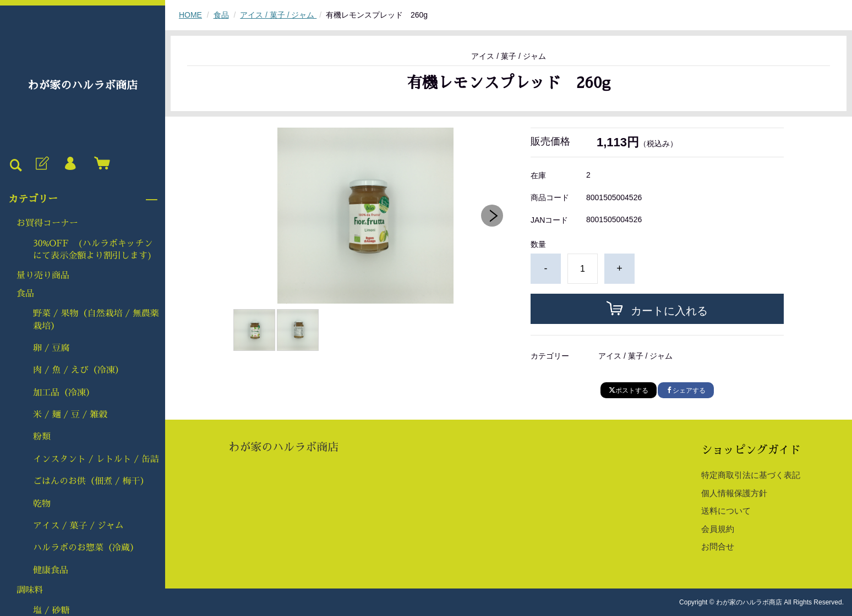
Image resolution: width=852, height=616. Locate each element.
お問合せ (718, 546)
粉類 (42, 437)
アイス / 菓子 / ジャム (78, 526)
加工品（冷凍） (64, 393)
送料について (726, 511)
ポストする (629, 391)
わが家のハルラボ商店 (83, 85)
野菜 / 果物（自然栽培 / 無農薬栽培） (96, 320)
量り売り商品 (43, 276)
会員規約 (718, 529)
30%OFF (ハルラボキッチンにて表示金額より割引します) (93, 250)
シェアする (686, 391)
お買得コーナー (47, 223)
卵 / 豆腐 (51, 348)
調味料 (30, 590)
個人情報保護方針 (734, 493)
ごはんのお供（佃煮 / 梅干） (91, 481)
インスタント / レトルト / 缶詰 (96, 459)
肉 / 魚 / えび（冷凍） (78, 370)
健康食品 (51, 570)
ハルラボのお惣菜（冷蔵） (86, 548)
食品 (25, 294)
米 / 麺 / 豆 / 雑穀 (70, 415)
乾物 (42, 504)
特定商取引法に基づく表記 (751, 475)
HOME (190, 15)
